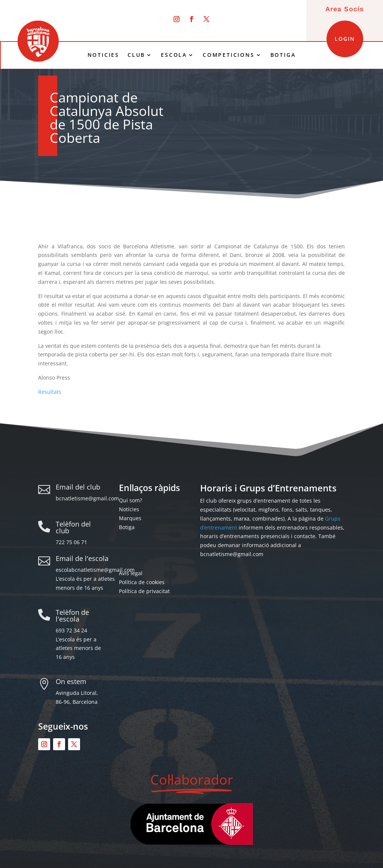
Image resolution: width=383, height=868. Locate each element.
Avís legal (131, 573)
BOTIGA (283, 55)
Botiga (127, 527)
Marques (130, 518)
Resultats (50, 392)
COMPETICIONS (229, 55)
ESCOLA (174, 55)
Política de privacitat (144, 591)
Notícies (129, 509)
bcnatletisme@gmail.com (87, 498)
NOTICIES (103, 55)
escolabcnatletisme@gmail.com (95, 570)
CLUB (136, 55)
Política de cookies (142, 582)
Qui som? (131, 500)
